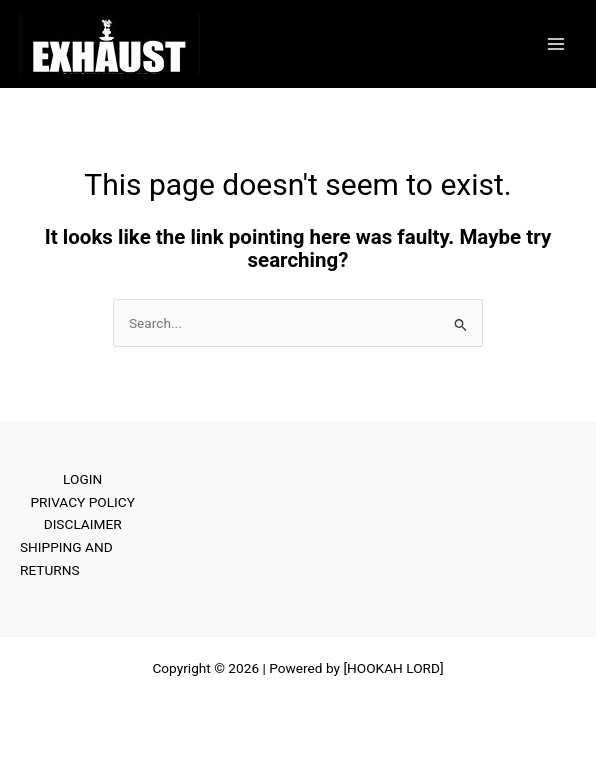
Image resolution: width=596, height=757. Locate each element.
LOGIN (82, 479)
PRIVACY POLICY (82, 502)
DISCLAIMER (83, 524)
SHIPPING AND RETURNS (66, 558)
